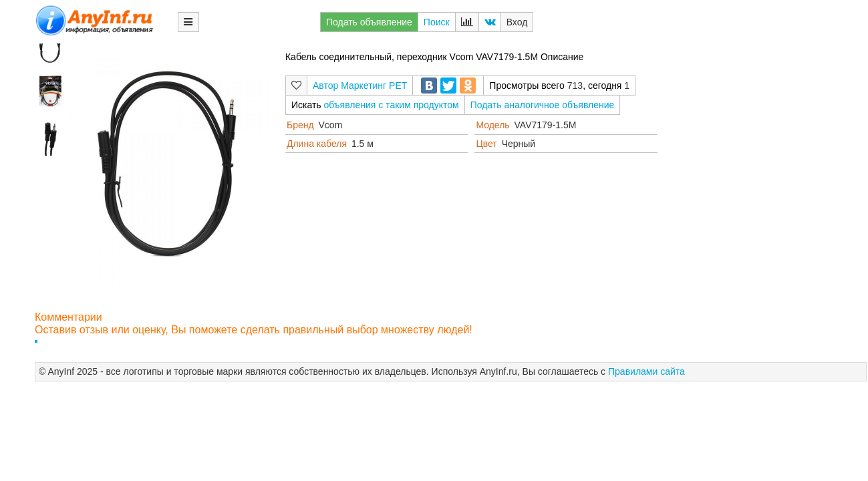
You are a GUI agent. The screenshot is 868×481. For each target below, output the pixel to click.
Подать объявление (369, 22)
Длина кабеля (317, 144)
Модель (492, 125)
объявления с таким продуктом (392, 105)
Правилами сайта (646, 371)
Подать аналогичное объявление (543, 105)
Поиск (437, 22)
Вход (517, 22)
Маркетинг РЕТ (374, 86)
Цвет (486, 144)
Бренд (300, 125)
